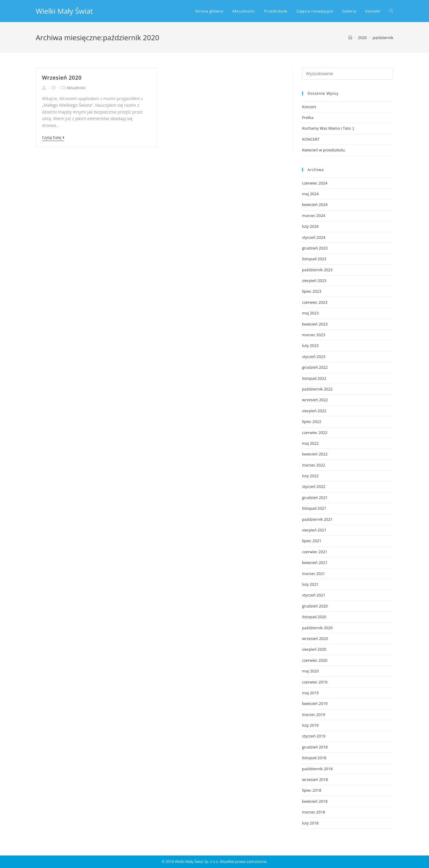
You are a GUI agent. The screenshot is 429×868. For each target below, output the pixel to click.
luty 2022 (310, 476)
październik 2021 (317, 519)
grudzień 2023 (315, 248)
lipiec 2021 (312, 541)
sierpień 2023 (314, 280)
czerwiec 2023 (315, 302)
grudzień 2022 (315, 367)
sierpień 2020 (314, 649)
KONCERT (311, 139)
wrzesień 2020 (315, 638)
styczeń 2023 (314, 356)
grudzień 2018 (315, 747)
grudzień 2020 (315, 606)
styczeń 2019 (314, 736)
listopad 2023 (314, 259)
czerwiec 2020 (315, 660)
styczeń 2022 (314, 486)
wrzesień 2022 (315, 400)
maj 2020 (310, 671)
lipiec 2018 (312, 790)
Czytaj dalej (53, 138)
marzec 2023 (314, 335)
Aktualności (76, 88)
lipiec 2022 (312, 421)
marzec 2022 (314, 465)
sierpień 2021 (314, 530)
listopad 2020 (314, 617)
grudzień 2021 (315, 497)
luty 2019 (310, 725)
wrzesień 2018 (315, 779)
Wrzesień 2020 (62, 77)
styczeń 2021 (314, 595)
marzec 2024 (314, 216)
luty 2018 (310, 823)
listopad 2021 (314, 508)
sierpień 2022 (314, 411)
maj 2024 (310, 194)
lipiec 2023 (312, 291)
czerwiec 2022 (315, 433)
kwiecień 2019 (315, 703)
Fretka (308, 117)
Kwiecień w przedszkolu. (324, 150)
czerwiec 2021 (315, 552)
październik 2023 (317, 270)
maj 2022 (310, 443)
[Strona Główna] (350, 38)
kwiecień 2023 (315, 324)
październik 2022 (317, 389)
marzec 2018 (314, 812)
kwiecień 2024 (315, 204)
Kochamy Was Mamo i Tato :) (328, 128)
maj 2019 (310, 693)
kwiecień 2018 (315, 801)
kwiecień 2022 (315, 454)
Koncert (309, 107)
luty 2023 (310, 345)
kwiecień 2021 (315, 562)
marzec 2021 (314, 573)
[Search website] (391, 11)
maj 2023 (310, 313)
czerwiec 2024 (315, 183)
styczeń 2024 (314, 237)
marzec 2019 (314, 714)
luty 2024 (310, 226)
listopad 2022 (314, 378)
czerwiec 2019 (315, 682)
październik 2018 (317, 769)
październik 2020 (317, 628)
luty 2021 (310, 584)
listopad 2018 (314, 758)
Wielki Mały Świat (64, 11)
